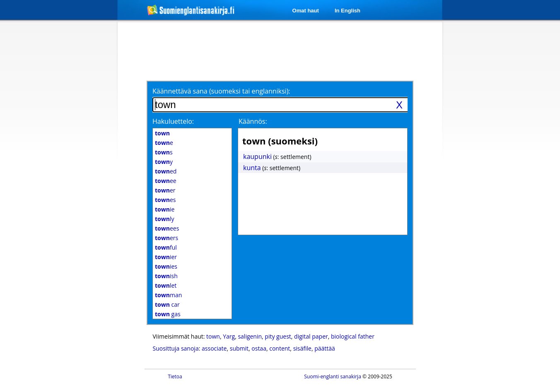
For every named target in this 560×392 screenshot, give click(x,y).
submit (239, 348)
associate (214, 348)
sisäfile (302, 348)
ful (166, 247)
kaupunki (257, 156)
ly (165, 219)
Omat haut (306, 11)
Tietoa (175, 376)
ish (166, 276)
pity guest (278, 336)
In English (348, 11)
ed (166, 171)
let (166, 285)
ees (167, 228)
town (213, 336)
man (168, 295)
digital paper (311, 336)
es (165, 200)
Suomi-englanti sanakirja (333, 376)
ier (166, 257)
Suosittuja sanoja (176, 348)
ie (165, 209)
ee (166, 181)
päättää (325, 348)
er (165, 190)
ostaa (259, 348)
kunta (252, 168)
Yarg (229, 336)
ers (167, 238)
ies (166, 266)
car (167, 304)
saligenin (250, 336)
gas (168, 314)
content (280, 348)
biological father (353, 336)
